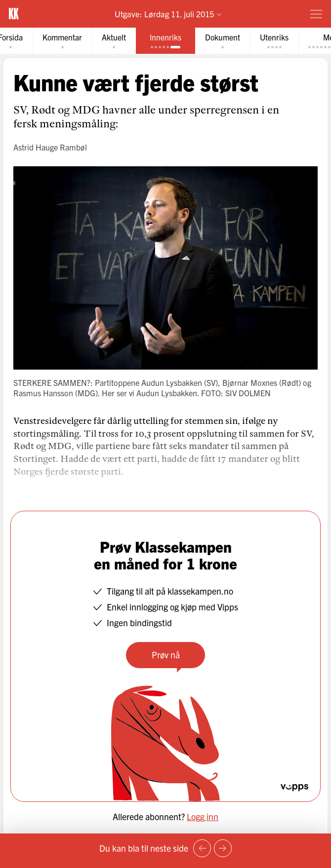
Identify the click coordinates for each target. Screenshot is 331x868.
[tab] (62, 41)
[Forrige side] (202, 848)
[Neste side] (223, 848)
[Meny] (316, 14)
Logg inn (203, 816)
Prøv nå (166, 655)
